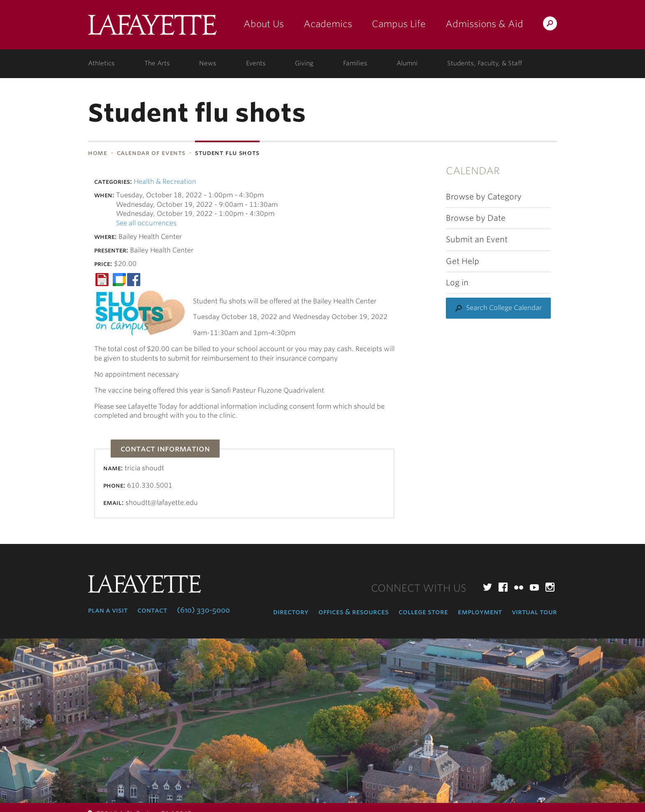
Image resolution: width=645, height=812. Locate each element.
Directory (291, 612)
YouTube (534, 587)
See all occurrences (146, 223)
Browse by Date (476, 218)
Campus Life (399, 24)
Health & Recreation (165, 182)
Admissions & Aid (484, 24)
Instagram (550, 587)
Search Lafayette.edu (550, 25)
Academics (328, 24)
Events (256, 63)
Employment (480, 612)
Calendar (473, 171)
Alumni (407, 63)
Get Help (463, 261)
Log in (457, 283)
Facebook (503, 587)
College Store (423, 612)
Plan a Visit (108, 610)
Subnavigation (29, 174)
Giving (304, 63)
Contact (152, 610)
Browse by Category (484, 197)
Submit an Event (477, 239)
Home (98, 153)
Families (355, 63)
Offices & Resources (354, 612)
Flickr (519, 587)
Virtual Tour (534, 612)
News (208, 63)
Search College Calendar (504, 308)
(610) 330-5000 (203, 610)
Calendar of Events (151, 153)
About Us (264, 24)
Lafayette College (152, 28)
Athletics (101, 63)
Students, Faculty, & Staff (485, 63)
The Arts (157, 63)
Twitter (487, 587)
